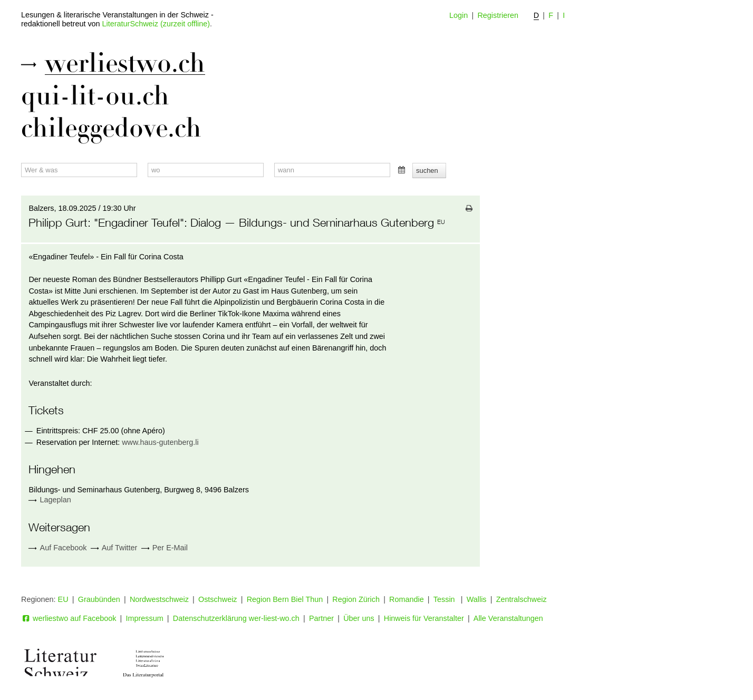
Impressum (145, 618)
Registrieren (498, 15)
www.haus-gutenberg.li (160, 442)
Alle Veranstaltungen (508, 618)
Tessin (445, 599)
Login (458, 15)
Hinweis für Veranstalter (424, 618)
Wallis (477, 599)
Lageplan (56, 500)
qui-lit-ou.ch (95, 96)
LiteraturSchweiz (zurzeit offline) (156, 24)
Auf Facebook (57, 548)
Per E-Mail (165, 548)
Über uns (359, 618)
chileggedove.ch (111, 128)
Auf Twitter (114, 548)
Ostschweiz (218, 599)
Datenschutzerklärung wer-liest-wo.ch (236, 618)
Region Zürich (356, 599)
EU (63, 599)
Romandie (407, 599)
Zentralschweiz (522, 599)
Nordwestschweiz (159, 599)
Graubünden (99, 599)
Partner (321, 618)
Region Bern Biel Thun (285, 599)
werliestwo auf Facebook (69, 618)
